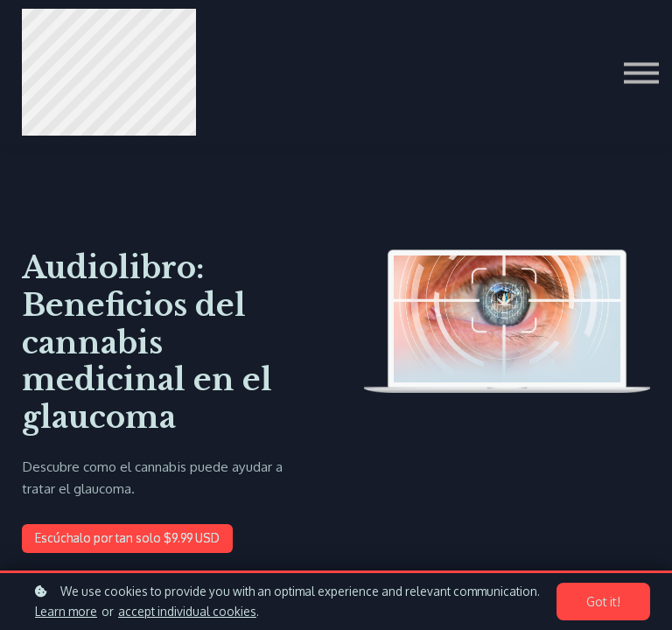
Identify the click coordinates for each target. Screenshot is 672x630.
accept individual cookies (187, 611)
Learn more (66, 611)
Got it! (605, 602)
